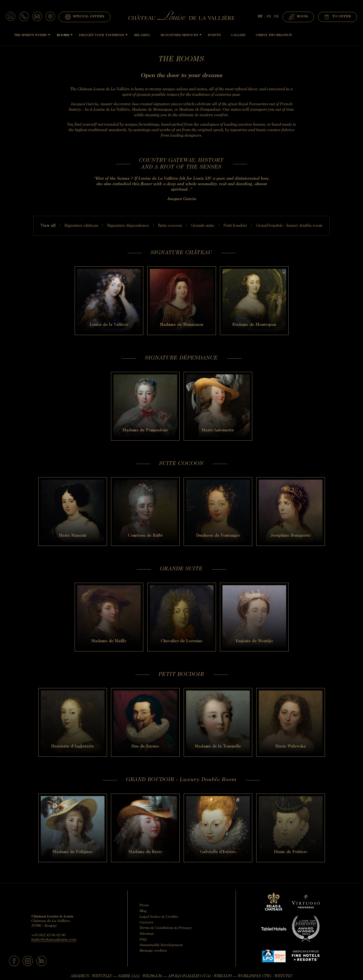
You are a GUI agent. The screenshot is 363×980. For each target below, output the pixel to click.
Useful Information (274, 35)
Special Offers (85, 17)
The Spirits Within (30, 35)
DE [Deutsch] (276, 17)
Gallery (238, 35)
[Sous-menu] (49, 35)
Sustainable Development (161, 945)
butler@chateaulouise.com (54, 940)
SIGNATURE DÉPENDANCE (128, 226)
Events (214, 35)
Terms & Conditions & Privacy (166, 928)
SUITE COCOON (170, 226)
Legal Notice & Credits (159, 917)
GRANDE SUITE (203, 226)
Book (298, 17)
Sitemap (147, 934)
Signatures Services (179, 35)
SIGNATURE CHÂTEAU (81, 226)
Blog (143, 911)
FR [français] (269, 17)
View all (48, 226)
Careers (146, 923)
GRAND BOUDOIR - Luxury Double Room (289, 226)
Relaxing (142, 35)
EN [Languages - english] (260, 17)
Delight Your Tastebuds (102, 35)
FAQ (143, 940)
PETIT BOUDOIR (235, 226)
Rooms (63, 35)
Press (144, 905)
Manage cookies (153, 951)
